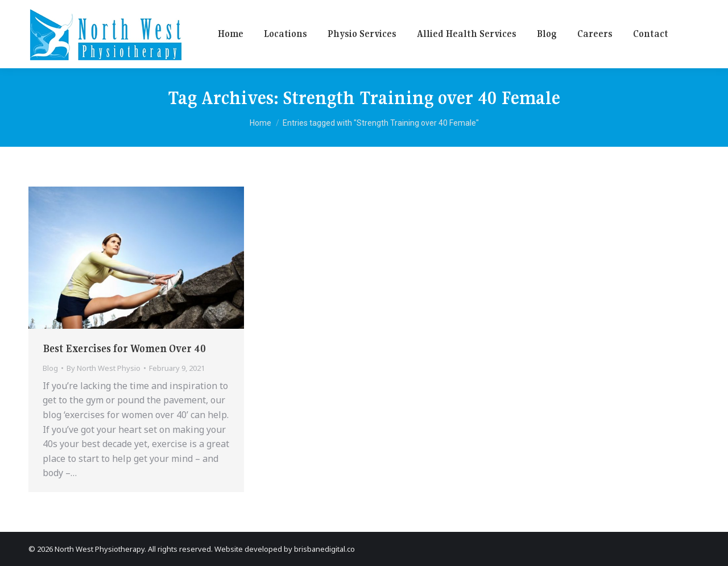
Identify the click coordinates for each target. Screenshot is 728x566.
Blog (50, 368)
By (104, 368)
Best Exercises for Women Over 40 (124, 348)
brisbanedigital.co (324, 549)
